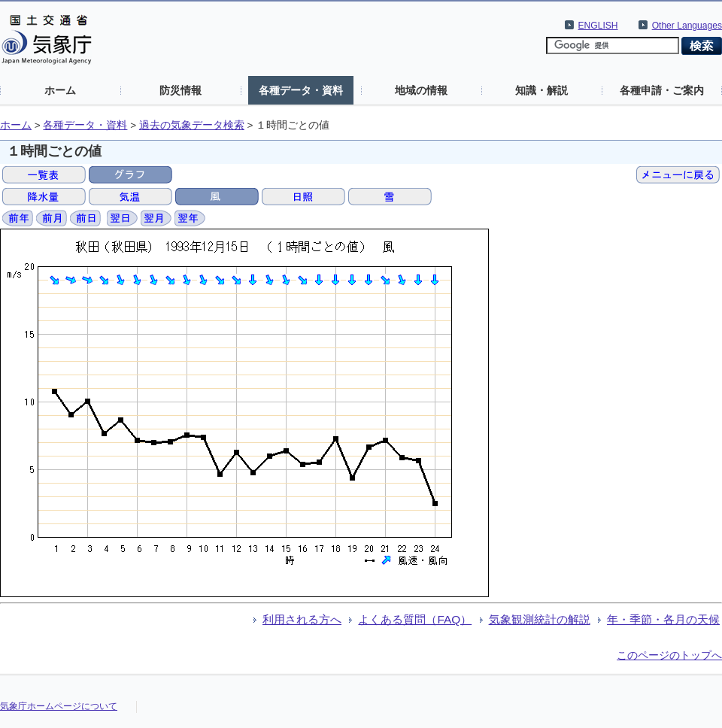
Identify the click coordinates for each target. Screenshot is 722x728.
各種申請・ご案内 (662, 90)
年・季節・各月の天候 (663, 619)
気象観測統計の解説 (540, 619)
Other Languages (687, 26)
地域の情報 (421, 90)
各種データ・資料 (301, 90)
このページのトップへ (669, 655)
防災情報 (180, 90)
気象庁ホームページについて (59, 706)
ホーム (60, 90)
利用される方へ (302, 619)
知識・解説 (541, 90)
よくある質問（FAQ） (415, 619)
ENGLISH (598, 26)
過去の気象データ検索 (192, 125)
